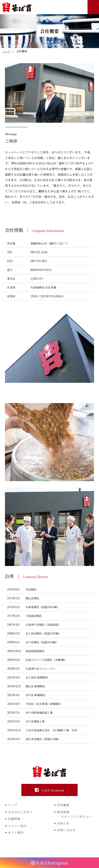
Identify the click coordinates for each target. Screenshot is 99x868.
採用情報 (63, 812)
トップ (13, 805)
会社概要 (63, 805)
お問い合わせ (66, 830)
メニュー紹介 (17, 826)
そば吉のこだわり (20, 812)
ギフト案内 (16, 832)
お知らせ (63, 823)
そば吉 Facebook (53, 790)
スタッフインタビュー (76, 816)
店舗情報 (14, 819)
